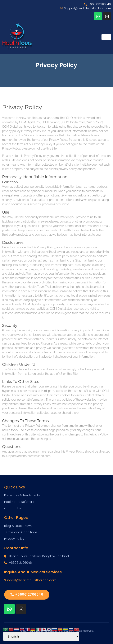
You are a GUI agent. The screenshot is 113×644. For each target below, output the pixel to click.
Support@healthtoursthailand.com (30, 580)
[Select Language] (41, 636)
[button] (27, 595)
